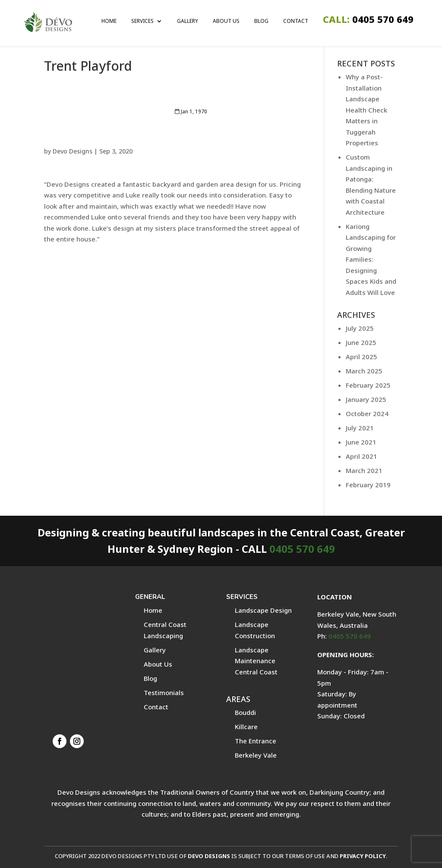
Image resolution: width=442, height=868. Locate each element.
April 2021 (361, 456)
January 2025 (366, 399)
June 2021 (361, 442)
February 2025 (368, 385)
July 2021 (360, 428)
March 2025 (364, 371)
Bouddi (245, 712)
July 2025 (360, 328)
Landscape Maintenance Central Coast (256, 661)
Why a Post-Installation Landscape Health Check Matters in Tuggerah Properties (366, 110)
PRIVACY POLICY (363, 856)
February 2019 (368, 485)
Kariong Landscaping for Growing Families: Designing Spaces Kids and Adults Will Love (371, 259)
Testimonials (164, 693)
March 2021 (364, 470)
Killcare (246, 727)
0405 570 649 (368, 21)
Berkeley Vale (256, 755)
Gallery (188, 22)
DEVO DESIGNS (209, 856)
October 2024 (367, 414)
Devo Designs (73, 151)
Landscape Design (263, 610)
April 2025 (361, 357)
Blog (261, 22)
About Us (226, 22)
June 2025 (361, 342)
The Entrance (256, 741)
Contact (296, 22)
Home (109, 22)
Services (142, 22)
